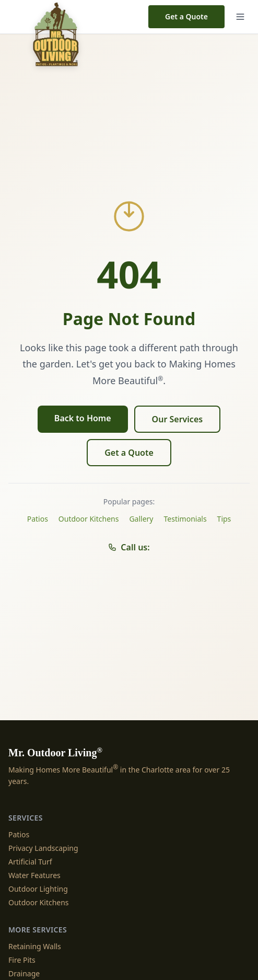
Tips (224, 519)
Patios (38, 519)
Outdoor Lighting (38, 889)
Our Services (178, 419)
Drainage (24, 973)
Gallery (141, 519)
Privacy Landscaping (43, 848)
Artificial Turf (30, 862)
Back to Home (83, 418)
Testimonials (185, 519)
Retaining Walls (35, 946)
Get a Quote (186, 16)
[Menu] (240, 17)
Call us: (129, 547)
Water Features (34, 875)
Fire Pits (22, 960)
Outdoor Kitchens (89, 519)
